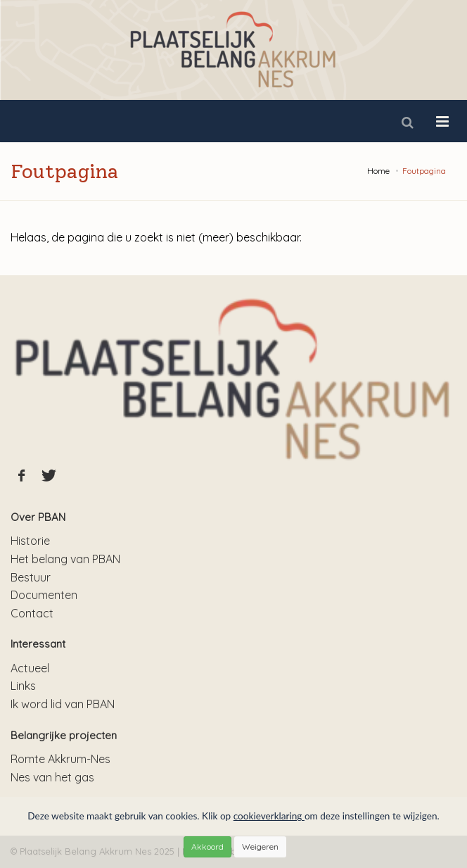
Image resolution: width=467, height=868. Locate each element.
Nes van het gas (52, 777)
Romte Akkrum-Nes (60, 759)
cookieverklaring (269, 816)
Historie (30, 541)
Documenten (44, 595)
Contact (32, 613)
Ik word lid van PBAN (63, 704)
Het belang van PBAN (65, 559)
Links (23, 686)
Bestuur (31, 577)
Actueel (30, 668)
